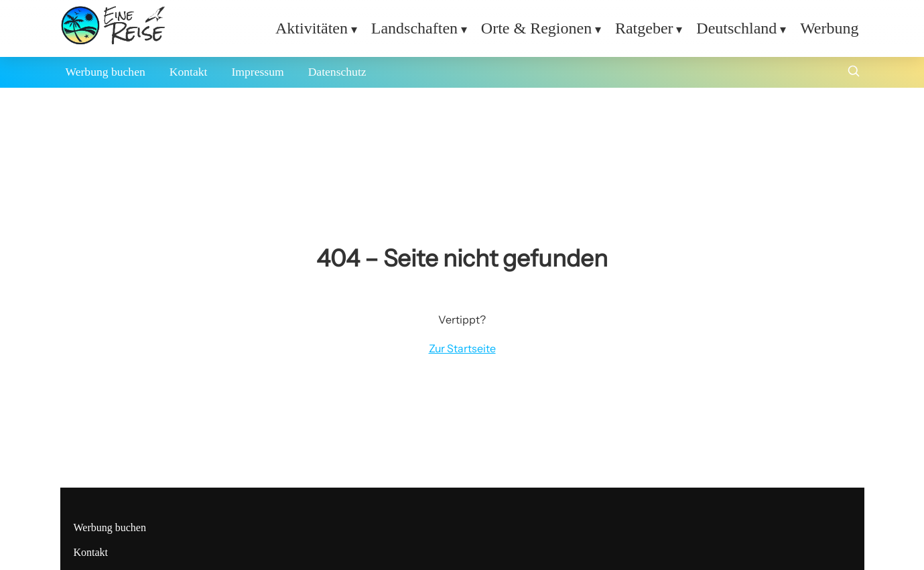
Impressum (257, 72)
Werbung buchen (106, 72)
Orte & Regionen (536, 28)
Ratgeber (644, 28)
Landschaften (414, 28)
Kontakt (189, 72)
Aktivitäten (312, 28)
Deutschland (736, 28)
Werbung (829, 28)
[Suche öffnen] (854, 73)
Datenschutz (337, 72)
